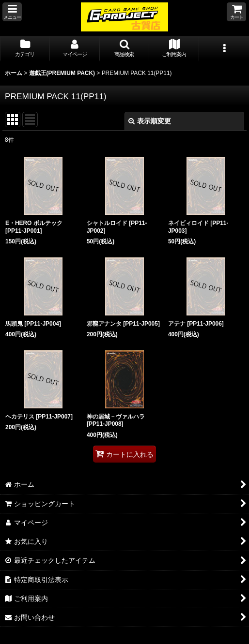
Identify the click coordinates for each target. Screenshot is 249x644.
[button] (12, 12)
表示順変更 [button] (150, 121)
